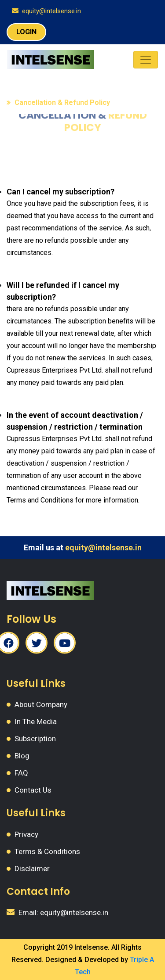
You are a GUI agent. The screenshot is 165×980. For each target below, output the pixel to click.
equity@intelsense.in (51, 11)
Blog (22, 756)
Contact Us (33, 790)
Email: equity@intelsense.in (63, 912)
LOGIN (26, 32)
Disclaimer (32, 869)
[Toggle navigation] (146, 60)
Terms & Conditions (47, 851)
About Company (41, 704)
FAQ (21, 773)
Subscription (35, 739)
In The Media (36, 722)
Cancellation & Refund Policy (62, 102)
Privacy (26, 834)
